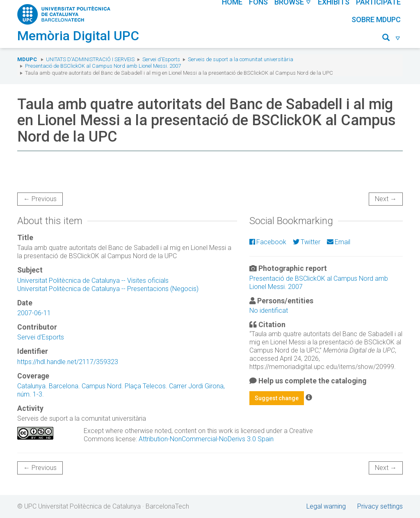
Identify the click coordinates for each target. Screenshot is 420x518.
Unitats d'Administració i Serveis (90, 59)
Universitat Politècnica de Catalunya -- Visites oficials (93, 281)
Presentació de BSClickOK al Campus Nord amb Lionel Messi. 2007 (103, 66)
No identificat (269, 311)
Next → (386, 199)
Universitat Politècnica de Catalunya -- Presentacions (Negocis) (108, 289)
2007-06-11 (34, 313)
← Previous (40, 199)
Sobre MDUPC (376, 19)
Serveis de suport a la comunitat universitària (241, 59)
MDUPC (27, 59)
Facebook (268, 242)
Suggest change (277, 398)
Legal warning (326, 506)
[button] (391, 39)
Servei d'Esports (161, 59)
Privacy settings (380, 506)
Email (339, 242)
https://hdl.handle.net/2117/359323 (68, 362)
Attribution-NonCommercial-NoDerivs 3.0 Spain (206, 439)
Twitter (307, 242)
